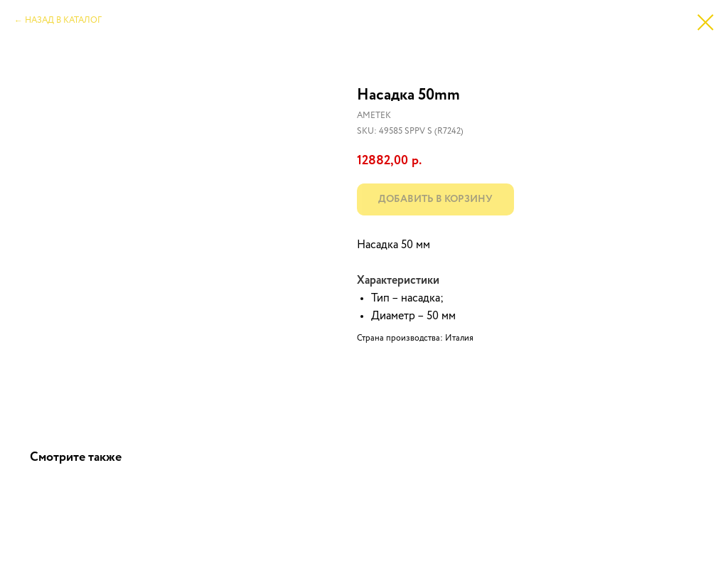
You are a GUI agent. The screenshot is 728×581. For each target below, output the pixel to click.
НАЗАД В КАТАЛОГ (63, 21)
